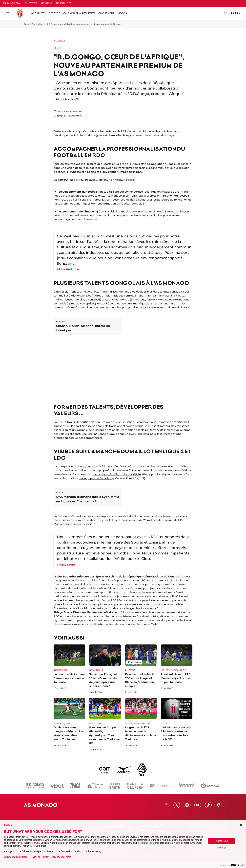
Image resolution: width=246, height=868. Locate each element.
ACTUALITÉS (38, 13)
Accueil (27, 24)
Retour (59, 41)
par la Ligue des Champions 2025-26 (117, 474)
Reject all (222, 848)
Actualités (38, 24)
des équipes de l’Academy (96, 478)
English (9, 825)
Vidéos (122, 13)
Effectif (54, 13)
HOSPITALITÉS (64, 3)
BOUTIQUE (47, 3)
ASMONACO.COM (12, 3)
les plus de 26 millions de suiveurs (151, 520)
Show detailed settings (16, 857)
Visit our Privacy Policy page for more (52, 857)
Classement (106, 13)
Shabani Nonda (145, 296)
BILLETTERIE (31, 3)
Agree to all (222, 841)
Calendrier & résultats (79, 13)
